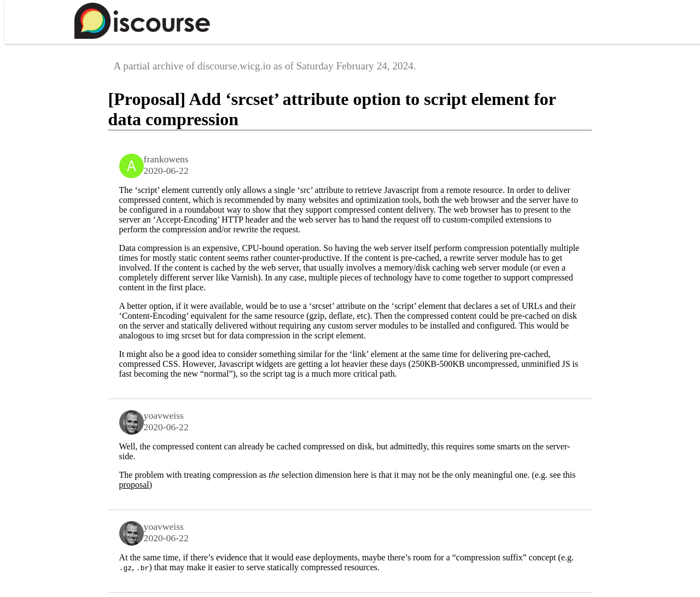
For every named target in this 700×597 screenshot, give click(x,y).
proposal (134, 485)
